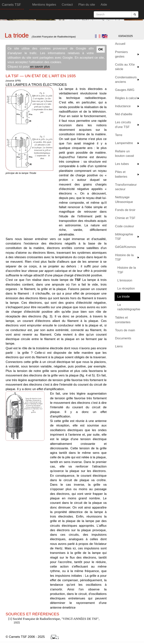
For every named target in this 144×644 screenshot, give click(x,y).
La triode (124, 297)
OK (101, 49)
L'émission (125, 280)
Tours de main (125, 330)
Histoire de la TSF (124, 257)
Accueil (120, 44)
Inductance (123, 106)
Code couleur (125, 226)
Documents (123, 338)
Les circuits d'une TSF (123, 125)
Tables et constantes (123, 320)
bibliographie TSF (124, 237)
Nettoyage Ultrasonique (124, 199)
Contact (67, 5)
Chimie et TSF (125, 218)
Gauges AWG (125, 90)
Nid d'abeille (124, 114)
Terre (119, 135)
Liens (119, 346)
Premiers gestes (121, 54)
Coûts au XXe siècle (125, 67)
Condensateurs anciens (126, 80)
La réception (126, 288)
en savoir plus (40, 67)
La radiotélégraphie (129, 307)
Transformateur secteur (126, 187)
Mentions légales (44, 5)
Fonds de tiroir (125, 210)
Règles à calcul (126, 98)
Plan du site (87, 5)
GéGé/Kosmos (126, 247)
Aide (104, 5)
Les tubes (122, 164)
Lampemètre (124, 143)
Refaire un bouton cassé (125, 154)
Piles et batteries (121, 174)
